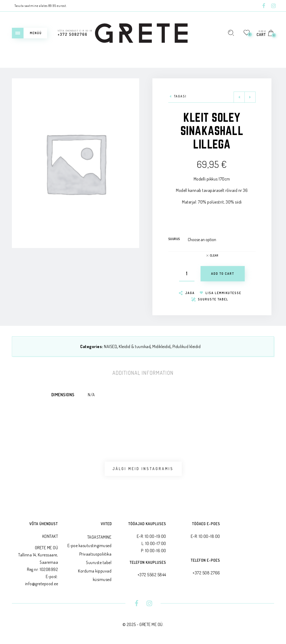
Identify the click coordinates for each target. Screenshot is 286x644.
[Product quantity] (187, 274)
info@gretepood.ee (42, 584)
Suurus (174, 239)
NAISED (110, 346)
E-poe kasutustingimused (90, 546)
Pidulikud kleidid (187, 346)
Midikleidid (162, 346)
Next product (250, 97)
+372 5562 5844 (152, 575)
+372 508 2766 (206, 573)
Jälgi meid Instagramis (143, 469)
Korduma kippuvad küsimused (95, 575)
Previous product (239, 97)
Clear (214, 256)
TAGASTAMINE (99, 537)
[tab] (143, 373)
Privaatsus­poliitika (96, 554)
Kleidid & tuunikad (135, 346)
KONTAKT (50, 536)
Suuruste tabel (99, 562)
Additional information (143, 373)
